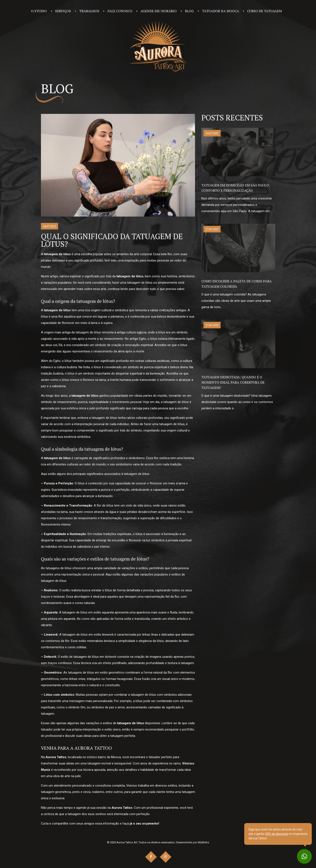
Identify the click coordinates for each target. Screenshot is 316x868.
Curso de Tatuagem (264, 11)
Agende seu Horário (159, 11)
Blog (189, 11)
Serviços (63, 11)
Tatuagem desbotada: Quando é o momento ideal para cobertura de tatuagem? (233, 382)
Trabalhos (89, 11)
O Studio (39, 11)
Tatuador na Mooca (220, 11)
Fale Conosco (120, 11)
